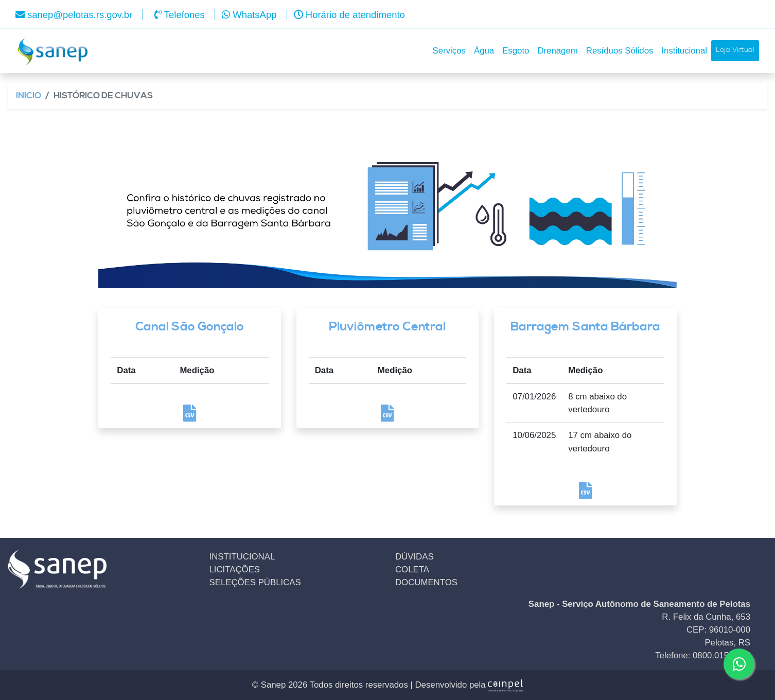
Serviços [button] (449, 51)
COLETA (412, 570)
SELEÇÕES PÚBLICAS (255, 582)
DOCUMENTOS (426, 582)
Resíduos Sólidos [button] (620, 51)
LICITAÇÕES (235, 570)
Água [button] (484, 51)
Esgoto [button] (516, 51)
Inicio (29, 96)
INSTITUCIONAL (242, 557)
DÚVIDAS (415, 557)
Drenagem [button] (557, 51)
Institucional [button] (684, 51)
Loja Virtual (735, 50)
